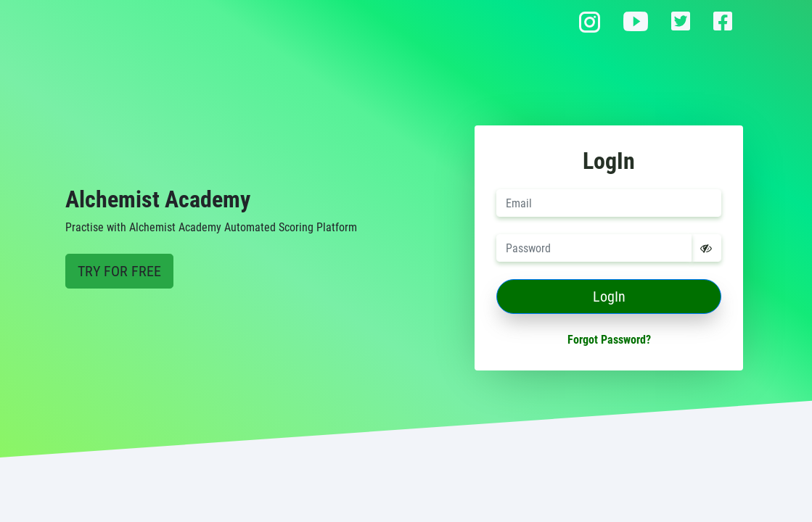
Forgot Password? (609, 340)
